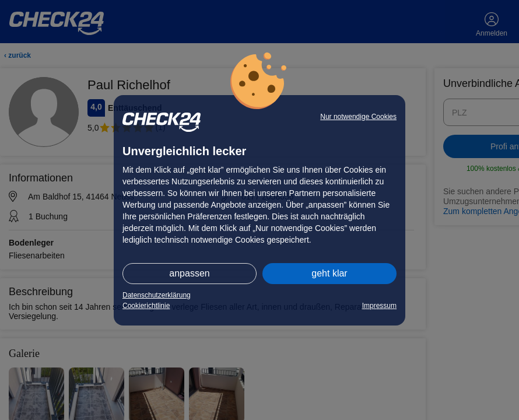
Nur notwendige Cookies (358, 117)
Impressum (379, 306)
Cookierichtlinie (146, 306)
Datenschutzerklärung (157, 295)
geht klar (329, 273)
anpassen (189, 273)
